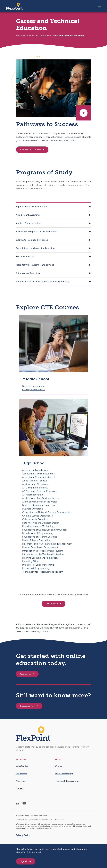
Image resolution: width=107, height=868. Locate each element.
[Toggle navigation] (100, 7)
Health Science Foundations (37, 540)
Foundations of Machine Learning (40, 537)
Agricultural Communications (32, 207)
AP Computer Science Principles (39, 491)
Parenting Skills (30, 561)
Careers (20, 788)
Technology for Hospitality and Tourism (43, 572)
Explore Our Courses (31, 150)
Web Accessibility (64, 774)
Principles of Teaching (28, 273)
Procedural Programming (36, 568)
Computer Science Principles (32, 240)
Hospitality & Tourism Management (35, 265)
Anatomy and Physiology (35, 484)
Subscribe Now (28, 706)
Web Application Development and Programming (43, 281)
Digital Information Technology (38, 526)
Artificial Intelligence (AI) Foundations (36, 232)
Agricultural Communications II (39, 474)
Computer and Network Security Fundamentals (47, 512)
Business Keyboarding (34, 386)
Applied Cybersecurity (28, 223)
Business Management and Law (39, 505)
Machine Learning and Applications (40, 558)
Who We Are (22, 766)
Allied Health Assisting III (35, 481)
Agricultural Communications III (39, 477)
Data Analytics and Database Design (41, 523)
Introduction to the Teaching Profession (43, 554)
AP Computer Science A (35, 488)
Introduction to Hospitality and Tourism (43, 551)
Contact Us (26, 674)
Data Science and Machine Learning (35, 248)
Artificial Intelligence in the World (40, 502)
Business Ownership (33, 509)
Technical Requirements (67, 781)
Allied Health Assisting (28, 215)
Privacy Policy (23, 835)
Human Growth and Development (40, 547)
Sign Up (24, 861)
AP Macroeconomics (33, 495)
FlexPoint (20, 36)
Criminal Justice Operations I (37, 516)
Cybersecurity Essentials (35, 519)
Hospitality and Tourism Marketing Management (47, 544)
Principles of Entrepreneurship (38, 565)
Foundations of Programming (38, 533)
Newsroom (22, 781)
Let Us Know (52, 604)
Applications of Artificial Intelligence (41, 498)
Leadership (22, 774)
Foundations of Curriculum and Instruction (44, 530)
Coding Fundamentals (34, 390)
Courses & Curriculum (38, 36)
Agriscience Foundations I (36, 470)
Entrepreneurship (26, 257)
